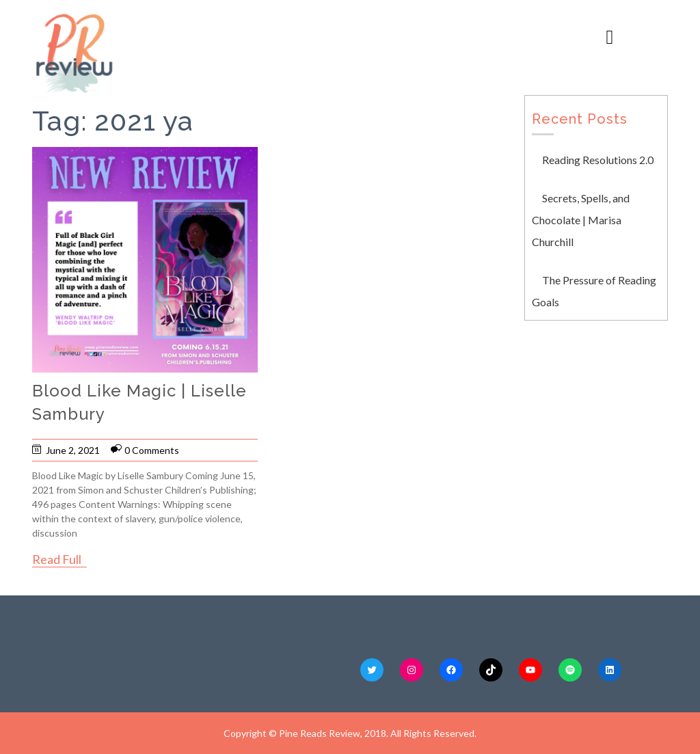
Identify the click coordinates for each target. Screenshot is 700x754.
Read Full (57, 559)
